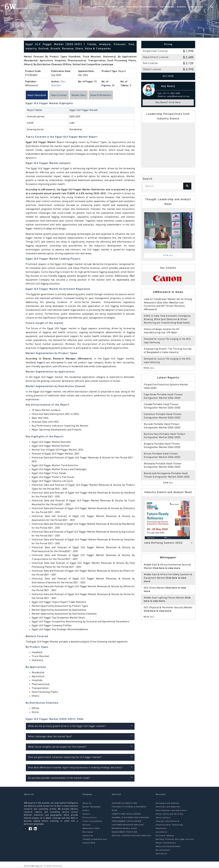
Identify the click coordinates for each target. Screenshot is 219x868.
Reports (113, 7)
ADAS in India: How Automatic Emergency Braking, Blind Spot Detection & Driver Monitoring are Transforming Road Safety (167, 319)
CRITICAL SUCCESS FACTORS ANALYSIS (132, 836)
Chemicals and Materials (168, 807)
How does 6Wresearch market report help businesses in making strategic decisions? (80, 768)
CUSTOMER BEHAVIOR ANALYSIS (128, 825)
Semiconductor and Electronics (171, 811)
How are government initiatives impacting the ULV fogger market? (80, 757)
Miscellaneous (163, 851)
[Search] (187, 186)
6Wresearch (36, 866)
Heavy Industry (163, 818)
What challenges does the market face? (80, 737)
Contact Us (196, 7)
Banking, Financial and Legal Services (175, 840)
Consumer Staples (165, 836)
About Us (99, 7)
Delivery (87, 825)
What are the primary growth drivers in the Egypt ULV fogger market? (80, 726)
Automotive (161, 833)
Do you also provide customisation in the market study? (80, 778)
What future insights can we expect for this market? (80, 747)
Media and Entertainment (168, 847)
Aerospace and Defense (167, 804)
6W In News (167, 7)
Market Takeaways (92, 807)
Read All (149, 368)
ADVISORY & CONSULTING (125, 804)
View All (168, 255)
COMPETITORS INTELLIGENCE (126, 815)
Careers (86, 815)
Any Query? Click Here (168, 102)
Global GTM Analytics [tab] (111, 96)
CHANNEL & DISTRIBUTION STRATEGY (131, 818)
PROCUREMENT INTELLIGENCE (127, 822)
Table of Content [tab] (63, 96)
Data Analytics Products (142, 7)
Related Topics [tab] (86, 96)
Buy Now (168, 76)
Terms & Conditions (92, 822)
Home (87, 7)
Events (181, 7)
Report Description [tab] (38, 96)
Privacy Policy (90, 818)
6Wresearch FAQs (91, 829)
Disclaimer (88, 833)
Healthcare (161, 829)
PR (122, 7)
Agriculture (161, 854)
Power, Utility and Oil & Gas (170, 815)
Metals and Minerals (166, 843)
